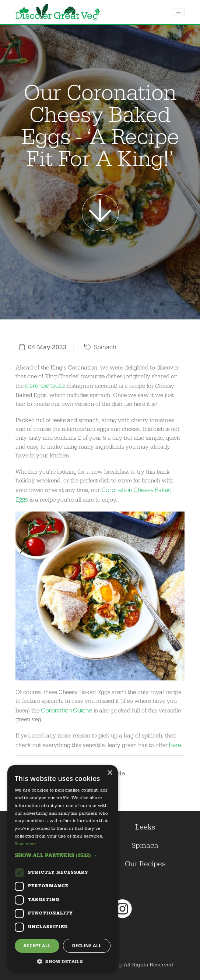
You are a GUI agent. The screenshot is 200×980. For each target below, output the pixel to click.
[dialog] (63, 869)
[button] (63, 855)
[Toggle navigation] (179, 12)
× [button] (110, 773)
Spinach (100, 347)
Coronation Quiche (66, 710)
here (175, 745)
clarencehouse (45, 385)
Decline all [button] (87, 946)
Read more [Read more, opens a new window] (25, 844)
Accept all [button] (37, 946)
